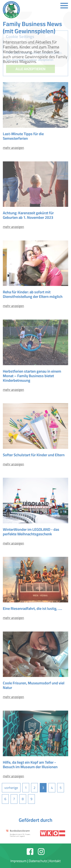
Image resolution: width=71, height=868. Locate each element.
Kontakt (55, 861)
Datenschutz (38, 861)
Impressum (18, 861)
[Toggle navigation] (64, 6)
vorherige (11, 788)
